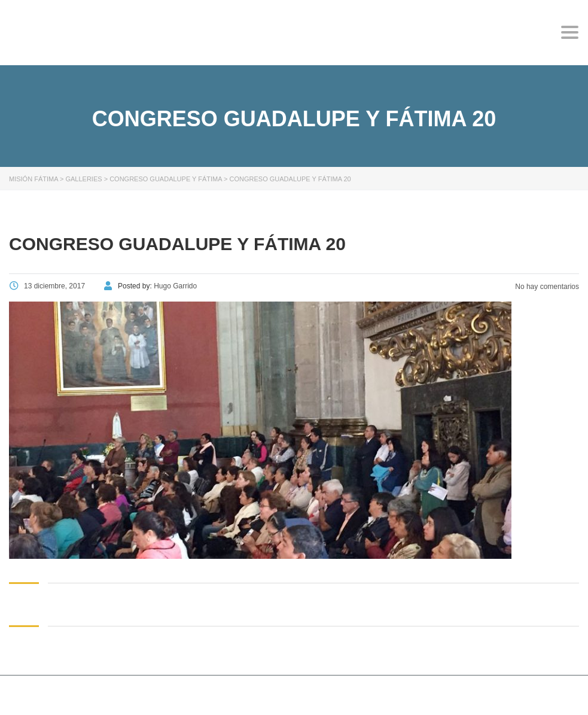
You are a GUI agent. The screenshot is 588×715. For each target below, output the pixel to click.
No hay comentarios (546, 287)
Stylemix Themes (236, 696)
